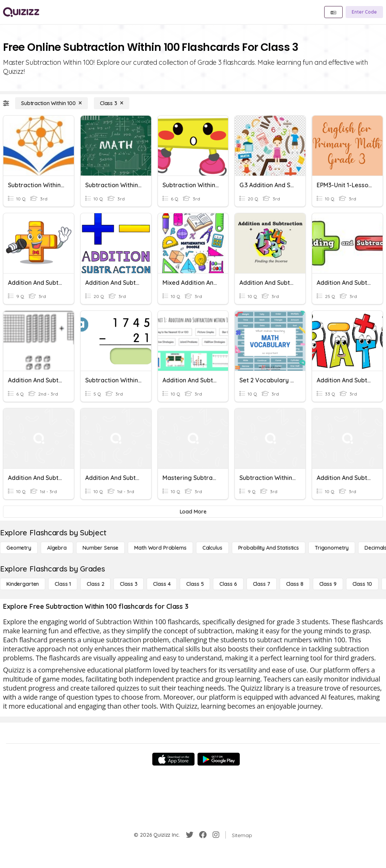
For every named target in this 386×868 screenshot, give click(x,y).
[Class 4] (162, 584)
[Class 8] (295, 584)
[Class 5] (195, 584)
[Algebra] (57, 548)
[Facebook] (203, 835)
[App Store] (173, 759)
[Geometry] (19, 548)
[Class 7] (262, 584)
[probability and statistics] (269, 548)
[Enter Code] (364, 12)
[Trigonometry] (332, 548)
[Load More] (193, 512)
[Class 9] (328, 584)
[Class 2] (95, 584)
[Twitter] (190, 835)
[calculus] (212, 548)
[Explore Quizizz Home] (21, 12)
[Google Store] (219, 759)
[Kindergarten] (23, 584)
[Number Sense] (100, 548)
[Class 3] (112, 103)
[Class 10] (362, 584)
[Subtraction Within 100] (51, 103)
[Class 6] (228, 584)
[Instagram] (216, 835)
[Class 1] (63, 584)
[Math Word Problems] (160, 548)
